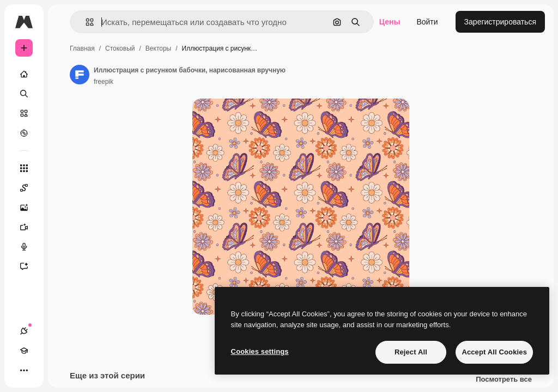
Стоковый (120, 48)
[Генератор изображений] (29, 207)
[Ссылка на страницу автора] (80, 75)
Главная (82, 48)
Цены (390, 22)
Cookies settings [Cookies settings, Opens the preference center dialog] (260, 351)
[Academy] (24, 351)
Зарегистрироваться (500, 22)
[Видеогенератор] (29, 227)
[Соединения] (24, 331)
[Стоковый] (24, 113)
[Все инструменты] (24, 168)
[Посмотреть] (24, 133)
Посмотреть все (504, 381)
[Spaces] (29, 188)
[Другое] (24, 370)
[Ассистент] (29, 266)
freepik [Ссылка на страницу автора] (104, 82)
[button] (85, 22)
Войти (427, 22)
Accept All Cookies (494, 352)
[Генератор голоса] (29, 247)
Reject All (411, 352)
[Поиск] (24, 94)
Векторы (158, 48)
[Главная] (24, 74)
